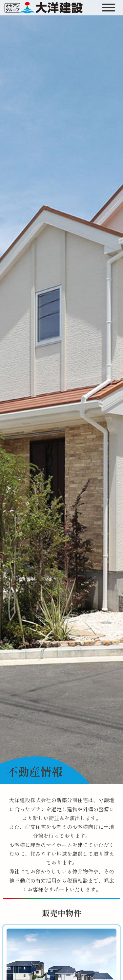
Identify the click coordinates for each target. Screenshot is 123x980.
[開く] (109, 8)
